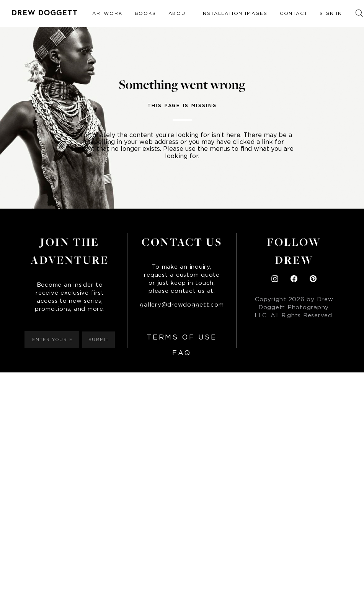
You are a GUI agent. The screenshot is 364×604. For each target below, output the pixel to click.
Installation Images (234, 13)
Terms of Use (182, 338)
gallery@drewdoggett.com (182, 305)
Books (145, 13)
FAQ (182, 353)
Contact (294, 13)
